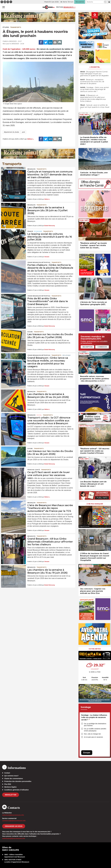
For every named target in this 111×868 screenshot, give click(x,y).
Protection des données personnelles (18, 781)
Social (39, 415)
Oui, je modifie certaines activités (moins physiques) (95, 730)
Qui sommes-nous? (11, 776)
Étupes (6, 27)
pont (23, 132)
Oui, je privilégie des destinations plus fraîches (95, 725)
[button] (105, 2)
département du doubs (11, 132)
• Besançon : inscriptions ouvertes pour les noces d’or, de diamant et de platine (92, 82)
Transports (16, 27)
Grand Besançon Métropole (39, 262)
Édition (60, 7)
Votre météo (95, 649)
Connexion (102, 347)
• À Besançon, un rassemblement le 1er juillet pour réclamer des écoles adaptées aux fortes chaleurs (93, 98)
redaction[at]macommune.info (13, 815)
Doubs (30, 332)
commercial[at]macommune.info (14, 821)
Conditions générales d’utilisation (17, 790)
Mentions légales (10, 787)
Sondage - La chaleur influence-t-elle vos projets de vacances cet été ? (94, 717)
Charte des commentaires (14, 779)
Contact (7, 773)
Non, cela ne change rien (92, 734)
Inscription (87, 347)
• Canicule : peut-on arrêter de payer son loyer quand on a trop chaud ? (95, 107)
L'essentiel (95, 67)
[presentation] (80, 516)
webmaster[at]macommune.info (14, 838)
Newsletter (11, 795)
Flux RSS (8, 784)
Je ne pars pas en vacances (93, 737)
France (30, 231)
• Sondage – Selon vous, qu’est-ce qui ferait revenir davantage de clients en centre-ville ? (95, 89)
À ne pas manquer (95, 504)
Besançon (31, 169)
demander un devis (14, 826)
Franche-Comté (34, 470)
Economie (38, 231)
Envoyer (87, 753)
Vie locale (66, 355)
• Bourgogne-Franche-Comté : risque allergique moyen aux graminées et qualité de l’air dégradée (94, 74)
